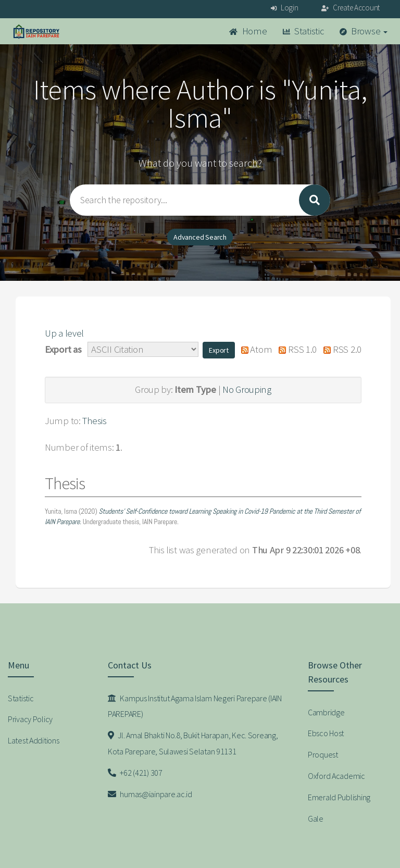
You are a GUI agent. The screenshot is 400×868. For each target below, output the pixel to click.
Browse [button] (364, 31)
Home (248, 31)
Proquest (323, 754)
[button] (219, 350)
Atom (254, 349)
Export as (63, 349)
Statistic (303, 31)
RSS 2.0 (340, 349)
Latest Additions (34, 740)
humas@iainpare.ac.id (150, 794)
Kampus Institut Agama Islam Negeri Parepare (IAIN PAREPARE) (195, 706)
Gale (316, 819)
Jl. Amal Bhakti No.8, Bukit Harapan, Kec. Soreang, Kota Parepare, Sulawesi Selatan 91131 (193, 743)
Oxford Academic (336, 776)
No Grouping (247, 389)
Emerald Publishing (339, 797)
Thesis (94, 421)
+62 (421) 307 (135, 773)
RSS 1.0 (295, 349)
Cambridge (326, 712)
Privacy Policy (30, 719)
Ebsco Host (326, 733)
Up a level (64, 333)
